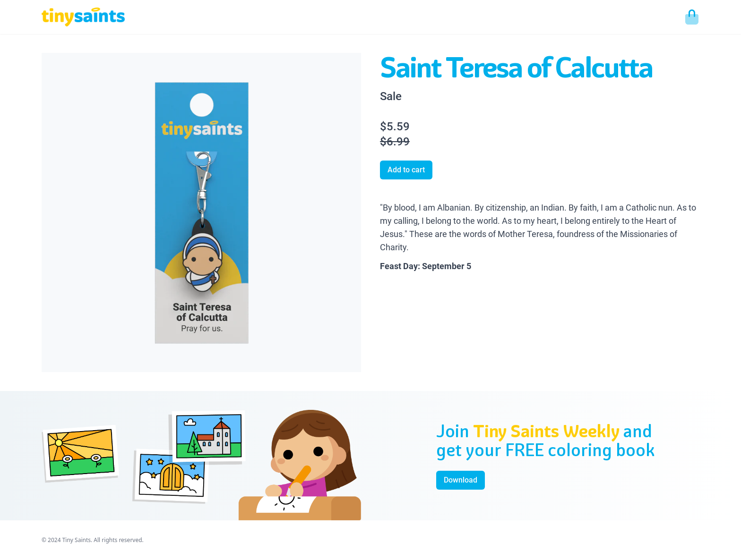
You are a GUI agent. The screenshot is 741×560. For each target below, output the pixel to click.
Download (461, 480)
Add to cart (406, 170)
